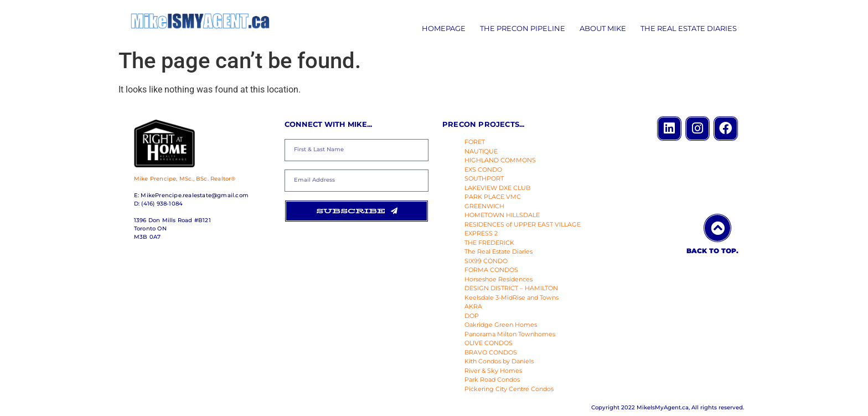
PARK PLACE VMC (493, 197)
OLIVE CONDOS (489, 343)
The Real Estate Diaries (689, 28)
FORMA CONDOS (491, 270)
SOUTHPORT (484, 178)
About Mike (603, 28)
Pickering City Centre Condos (509, 389)
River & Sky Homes (493, 371)
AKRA (473, 306)
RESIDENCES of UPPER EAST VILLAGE (523, 224)
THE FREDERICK (489, 243)
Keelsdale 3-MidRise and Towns (512, 297)
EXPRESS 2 (481, 233)
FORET (475, 142)
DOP (472, 316)
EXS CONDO (483, 170)
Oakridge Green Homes (501, 325)
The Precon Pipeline (523, 28)
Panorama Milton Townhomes (510, 334)
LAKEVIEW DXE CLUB (497, 188)
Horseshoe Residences (498, 279)
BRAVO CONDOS (491, 352)
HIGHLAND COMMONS (500, 160)
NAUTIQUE (481, 151)
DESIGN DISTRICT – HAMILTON (511, 288)
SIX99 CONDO (486, 261)
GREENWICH (484, 206)
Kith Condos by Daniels (499, 361)
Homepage (444, 28)
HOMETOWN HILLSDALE (502, 215)
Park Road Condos (492, 379)
